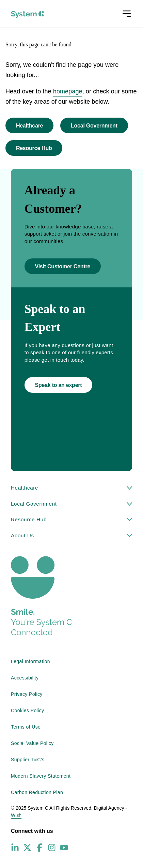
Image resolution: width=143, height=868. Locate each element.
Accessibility (25, 678)
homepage (68, 91)
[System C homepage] (27, 14)
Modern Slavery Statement (41, 776)
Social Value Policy (32, 743)
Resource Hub (34, 148)
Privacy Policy (27, 694)
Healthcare (29, 125)
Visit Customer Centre (63, 266)
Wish (16, 815)
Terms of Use (26, 727)
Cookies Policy (27, 710)
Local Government (94, 125)
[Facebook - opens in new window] (39, 848)
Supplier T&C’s (28, 760)
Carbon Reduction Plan (37, 792)
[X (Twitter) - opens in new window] (27, 848)
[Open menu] (127, 14)
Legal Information (30, 661)
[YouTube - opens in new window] (64, 848)
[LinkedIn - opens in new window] (15, 848)
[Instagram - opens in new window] (52, 848)
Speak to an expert (59, 385)
